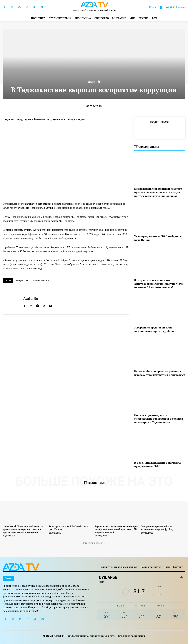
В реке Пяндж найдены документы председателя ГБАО (157, 464)
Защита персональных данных (119, 567)
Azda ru (31, 299)
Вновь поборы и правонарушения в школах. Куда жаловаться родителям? (160, 373)
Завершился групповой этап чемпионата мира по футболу (154, 329)
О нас (167, 567)
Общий (94, 82)
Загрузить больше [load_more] (94, 543)
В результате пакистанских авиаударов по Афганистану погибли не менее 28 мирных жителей (159, 284)
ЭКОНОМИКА (41, 281)
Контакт (178, 567)
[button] (157, 7)
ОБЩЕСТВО (22, 281)
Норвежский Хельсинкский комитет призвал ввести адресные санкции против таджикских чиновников (158, 192)
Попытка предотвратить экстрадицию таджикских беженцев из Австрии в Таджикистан (159, 419)
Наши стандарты (151, 567)
